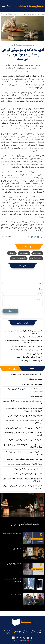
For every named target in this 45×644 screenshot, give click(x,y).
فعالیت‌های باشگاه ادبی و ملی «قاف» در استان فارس (25, 416)
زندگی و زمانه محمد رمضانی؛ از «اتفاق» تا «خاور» (27, 374)
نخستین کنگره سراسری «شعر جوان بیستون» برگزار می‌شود (24, 428)
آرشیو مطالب (39, 632)
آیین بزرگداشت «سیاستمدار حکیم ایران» (12, 580)
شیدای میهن (17, 549)
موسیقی (12, 253)
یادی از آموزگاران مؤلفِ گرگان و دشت (28, 357)
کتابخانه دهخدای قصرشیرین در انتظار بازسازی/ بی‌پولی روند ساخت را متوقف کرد (23, 342)
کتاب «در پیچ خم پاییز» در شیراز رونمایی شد (28, 469)
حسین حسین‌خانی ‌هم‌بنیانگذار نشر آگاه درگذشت (25, 350)
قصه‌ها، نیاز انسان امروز (14, 564)
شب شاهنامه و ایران (36, 396)
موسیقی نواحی (36, 258)
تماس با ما (31, 632)
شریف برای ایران (35, 354)
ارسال (10, 311)
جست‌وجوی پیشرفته (8, 632)
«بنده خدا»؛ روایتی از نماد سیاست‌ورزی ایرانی (25, 346)
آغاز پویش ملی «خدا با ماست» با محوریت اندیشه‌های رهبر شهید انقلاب (24, 422)
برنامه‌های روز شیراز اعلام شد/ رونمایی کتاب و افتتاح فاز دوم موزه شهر (22, 332)
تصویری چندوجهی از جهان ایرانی (32, 384)
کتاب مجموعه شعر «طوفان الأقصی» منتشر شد (28, 474)
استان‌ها (32, 14)
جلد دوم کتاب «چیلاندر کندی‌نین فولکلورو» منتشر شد (25, 440)
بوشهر (26, 14)
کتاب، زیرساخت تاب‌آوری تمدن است (28, 337)
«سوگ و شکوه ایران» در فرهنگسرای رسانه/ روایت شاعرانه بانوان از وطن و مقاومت (23, 480)
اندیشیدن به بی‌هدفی (36, 379)
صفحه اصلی (40, 14)
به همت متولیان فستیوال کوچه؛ (22, 45)
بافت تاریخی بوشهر (19, 258)
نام (41, 278)
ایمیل (40, 289)
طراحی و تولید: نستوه (22, 641)
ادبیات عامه (37, 253)
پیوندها (18, 632)
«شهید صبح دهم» (15, 594)
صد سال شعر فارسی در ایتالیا (12, 533)
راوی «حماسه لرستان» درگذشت (30, 361)
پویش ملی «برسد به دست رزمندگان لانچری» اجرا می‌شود (24, 459)
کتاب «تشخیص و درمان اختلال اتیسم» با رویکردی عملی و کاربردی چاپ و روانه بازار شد (24, 410)
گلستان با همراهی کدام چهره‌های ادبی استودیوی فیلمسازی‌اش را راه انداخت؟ (23, 487)
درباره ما (24, 632)
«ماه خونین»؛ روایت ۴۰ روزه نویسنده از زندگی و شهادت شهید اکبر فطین (23, 434)
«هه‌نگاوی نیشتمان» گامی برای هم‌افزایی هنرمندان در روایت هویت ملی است (23, 453)
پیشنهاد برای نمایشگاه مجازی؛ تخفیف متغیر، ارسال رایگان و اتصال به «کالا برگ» (23, 446)
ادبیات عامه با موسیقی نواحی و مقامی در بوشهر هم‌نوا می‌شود (23, 54)
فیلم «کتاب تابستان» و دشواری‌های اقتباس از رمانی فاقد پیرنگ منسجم (24, 390)
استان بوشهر (24, 253)
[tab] (32, 369)
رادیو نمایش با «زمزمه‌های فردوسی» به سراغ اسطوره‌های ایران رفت (23, 402)
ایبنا (31, 8)
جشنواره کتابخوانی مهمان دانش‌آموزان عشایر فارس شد (25, 464)
